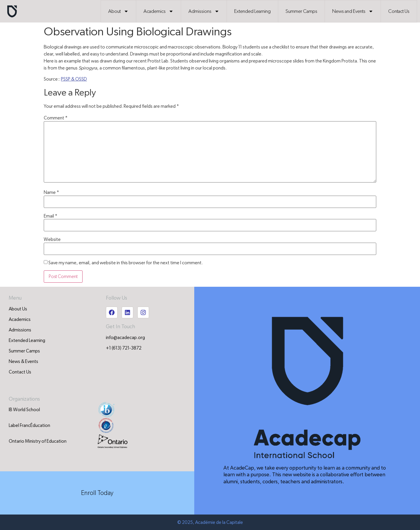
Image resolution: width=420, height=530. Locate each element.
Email (51, 216)
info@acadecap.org (125, 338)
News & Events (23, 362)
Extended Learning (252, 11)
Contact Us (399, 11)
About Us (18, 309)
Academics (159, 11)
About (118, 11)
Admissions (204, 11)
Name (51, 192)
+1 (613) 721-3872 (124, 348)
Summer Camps (301, 11)
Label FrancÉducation (29, 425)
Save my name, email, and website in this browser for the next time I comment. (126, 263)
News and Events (353, 11)
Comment (56, 118)
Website (52, 239)
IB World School (24, 410)
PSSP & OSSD (74, 79)
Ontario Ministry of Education (38, 441)
